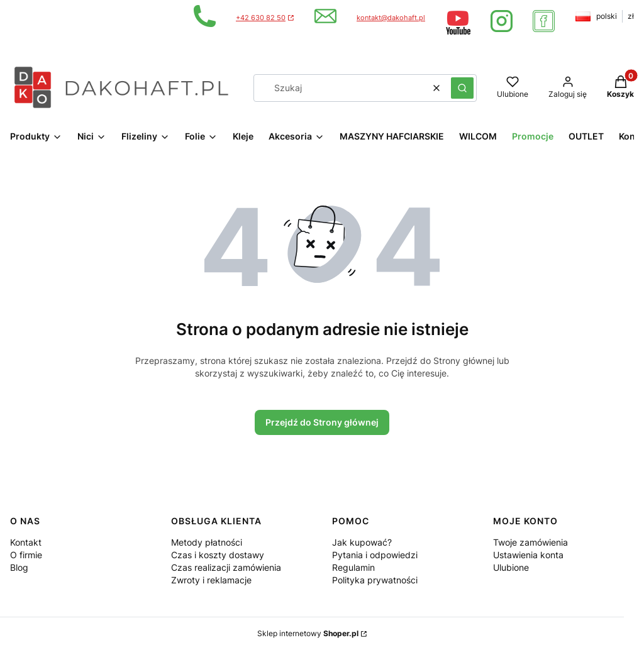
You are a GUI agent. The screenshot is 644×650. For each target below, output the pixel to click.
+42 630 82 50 (261, 18)
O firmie (26, 555)
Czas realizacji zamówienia (226, 567)
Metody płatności (207, 542)
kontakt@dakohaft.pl (391, 18)
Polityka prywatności (375, 580)
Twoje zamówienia (530, 542)
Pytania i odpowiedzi (375, 555)
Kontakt (26, 542)
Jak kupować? (362, 542)
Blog (19, 567)
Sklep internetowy (308, 633)
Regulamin (353, 567)
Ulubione (511, 567)
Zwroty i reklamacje (211, 580)
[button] (462, 88)
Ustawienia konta (528, 555)
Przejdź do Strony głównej (322, 422)
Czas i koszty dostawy (218, 555)
